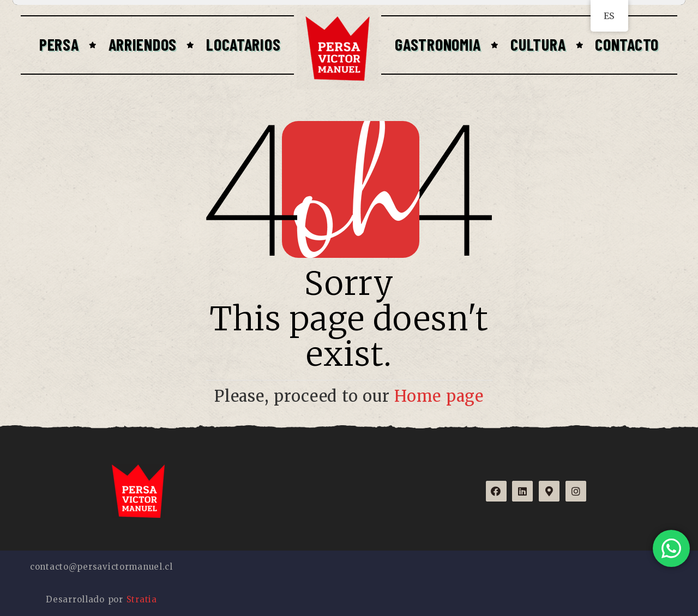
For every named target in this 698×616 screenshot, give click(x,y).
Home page (439, 396)
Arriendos (143, 44)
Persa (59, 44)
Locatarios (243, 44)
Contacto (627, 44)
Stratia (142, 599)
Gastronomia (438, 44)
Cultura (538, 44)
